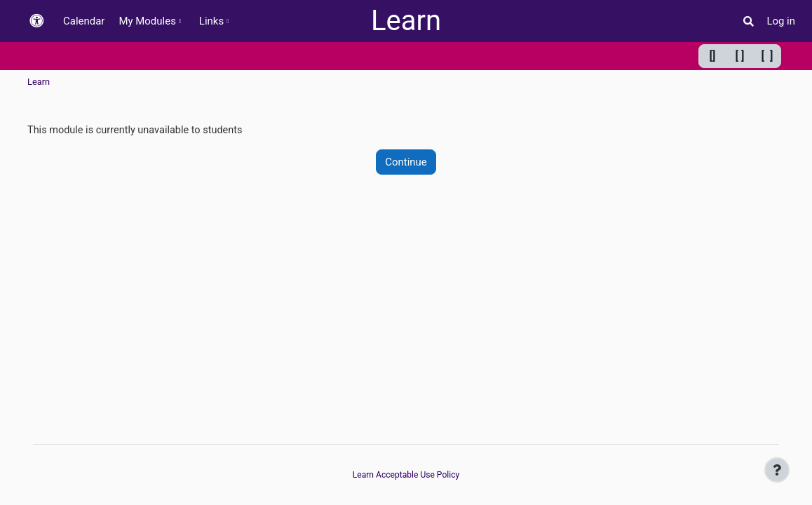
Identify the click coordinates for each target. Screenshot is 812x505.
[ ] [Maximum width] (767, 56)
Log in (781, 21)
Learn (406, 21)
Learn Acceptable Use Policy (406, 475)
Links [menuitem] (211, 21)
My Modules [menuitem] (147, 21)
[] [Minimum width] (713, 56)
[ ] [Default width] (740, 56)
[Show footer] (777, 470)
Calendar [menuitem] (84, 21)
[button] (36, 21)
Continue (406, 163)
